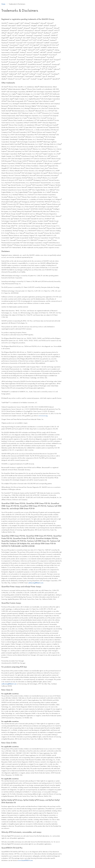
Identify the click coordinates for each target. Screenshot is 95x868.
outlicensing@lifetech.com (36, 583)
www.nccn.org (43, 416)
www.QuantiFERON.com (25, 860)
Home (3, 4)
